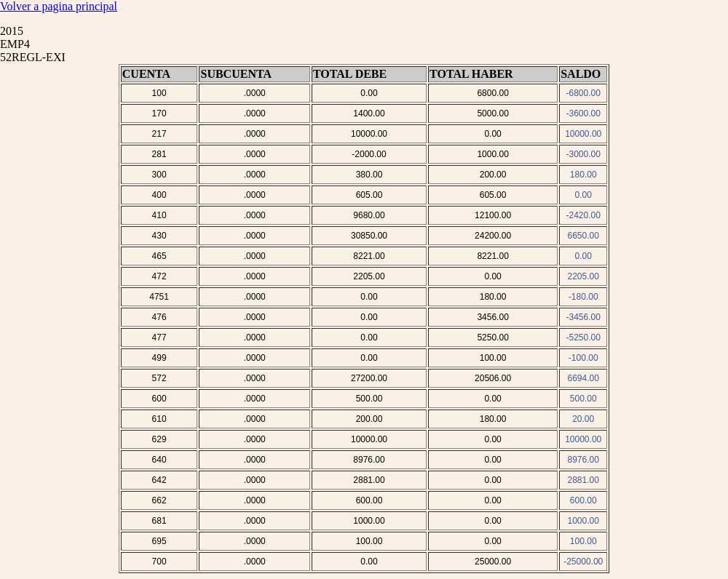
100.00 (583, 541)
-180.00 (583, 297)
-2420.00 (583, 215)
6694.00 (583, 378)
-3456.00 (583, 317)
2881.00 (583, 480)
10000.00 (583, 134)
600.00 (583, 500)
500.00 (583, 399)
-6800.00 (583, 93)
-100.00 (583, 358)
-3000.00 (583, 154)
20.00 (583, 419)
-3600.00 (583, 113)
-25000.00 (583, 562)
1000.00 (583, 521)
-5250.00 (583, 338)
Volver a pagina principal (59, 6)
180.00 (583, 175)
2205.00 (583, 276)
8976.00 (583, 460)
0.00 (583, 195)
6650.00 (583, 236)
